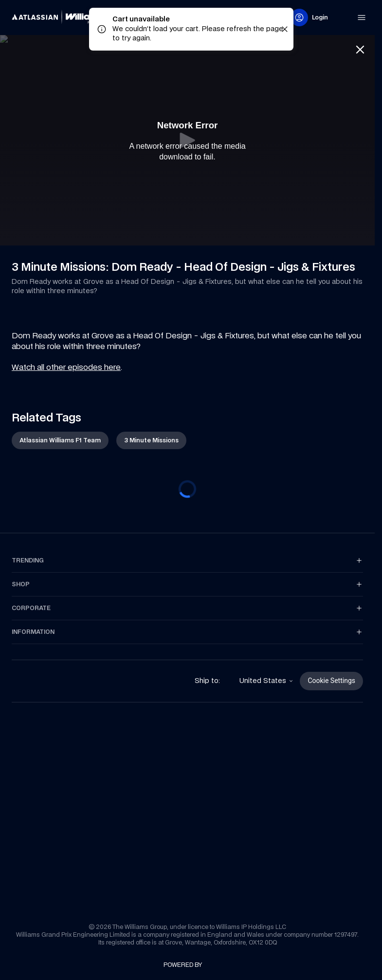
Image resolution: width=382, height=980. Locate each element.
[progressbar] (187, 489)
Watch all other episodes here (66, 367)
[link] (60, 17)
